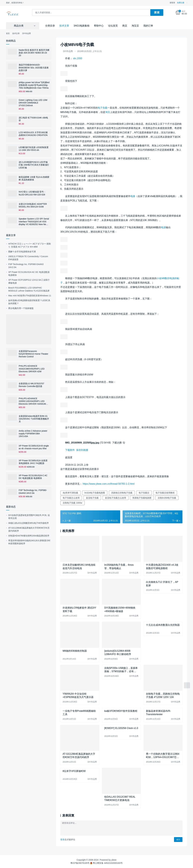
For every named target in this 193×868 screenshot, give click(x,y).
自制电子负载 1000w (72, 503)
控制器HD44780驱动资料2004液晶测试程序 (29, 535)
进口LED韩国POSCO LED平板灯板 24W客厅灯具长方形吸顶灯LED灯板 (34, 165)
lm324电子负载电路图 (95, 492)
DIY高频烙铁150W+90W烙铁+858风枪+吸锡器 (120, 609)
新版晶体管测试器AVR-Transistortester (158, 712)
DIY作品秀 (68, 51)
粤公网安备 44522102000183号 (106, 863)
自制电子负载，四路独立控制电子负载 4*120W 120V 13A (163, 695)
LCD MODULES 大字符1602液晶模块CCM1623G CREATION (33, 134)
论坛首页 (113, 25)
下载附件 (70, 450)
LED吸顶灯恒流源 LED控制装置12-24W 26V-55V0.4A (34, 148)
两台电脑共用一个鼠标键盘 (21, 308)
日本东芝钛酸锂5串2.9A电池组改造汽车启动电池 (79, 566)
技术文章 (64, 25)
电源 (163, 227)
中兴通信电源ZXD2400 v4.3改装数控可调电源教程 (162, 566)
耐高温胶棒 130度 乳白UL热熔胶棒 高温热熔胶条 (34, 178)
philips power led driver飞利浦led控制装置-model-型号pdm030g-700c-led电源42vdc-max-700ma (34, 85)
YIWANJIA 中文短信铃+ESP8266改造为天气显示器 (78, 695)
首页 (8, 33)
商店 (125, 25)
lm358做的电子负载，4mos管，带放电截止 (119, 566)
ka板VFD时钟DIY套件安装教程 (121, 711)
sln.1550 (78, 58)
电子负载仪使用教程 (165, 492)
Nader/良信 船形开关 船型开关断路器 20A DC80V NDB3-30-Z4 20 (34, 52)
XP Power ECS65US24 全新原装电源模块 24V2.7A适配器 (33, 462)
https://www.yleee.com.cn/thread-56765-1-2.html (108, 483)
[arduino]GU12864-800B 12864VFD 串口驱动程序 (118, 652)
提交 (178, 839)
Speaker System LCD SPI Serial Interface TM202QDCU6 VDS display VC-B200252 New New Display (34, 221)
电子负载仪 (144, 492)
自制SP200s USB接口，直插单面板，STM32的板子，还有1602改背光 (121, 670)
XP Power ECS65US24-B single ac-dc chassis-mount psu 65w (34, 447)
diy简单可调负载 (70, 492)
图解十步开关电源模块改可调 (22, 251)
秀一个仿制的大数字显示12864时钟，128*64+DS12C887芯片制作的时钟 (163, 755)
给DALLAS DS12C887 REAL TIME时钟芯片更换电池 (120, 798)
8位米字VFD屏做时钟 (74, 771)
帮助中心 (99, 25)
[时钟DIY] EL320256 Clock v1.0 (121, 728)
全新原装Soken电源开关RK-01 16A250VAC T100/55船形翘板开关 (34, 418)
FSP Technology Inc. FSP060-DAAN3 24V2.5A (33, 491)
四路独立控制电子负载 (122, 492)
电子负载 (103, 108)
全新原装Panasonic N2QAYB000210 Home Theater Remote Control (33, 354)
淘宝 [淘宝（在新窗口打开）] (108, 112)
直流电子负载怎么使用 (115, 498)
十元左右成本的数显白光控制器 (163, 625)
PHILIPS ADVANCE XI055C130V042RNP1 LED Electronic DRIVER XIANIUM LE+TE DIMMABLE (32, 401)
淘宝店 (135, 25)
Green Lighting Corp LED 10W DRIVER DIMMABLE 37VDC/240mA (33, 102)
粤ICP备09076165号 (80, 863)
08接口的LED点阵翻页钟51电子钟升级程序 (28, 523)
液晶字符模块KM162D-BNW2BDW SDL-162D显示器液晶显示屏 (34, 67)
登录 (62, 839)
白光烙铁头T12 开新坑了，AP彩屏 (162, 584)
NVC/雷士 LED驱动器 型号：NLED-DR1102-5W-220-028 (32, 193)
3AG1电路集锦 (81, 25)
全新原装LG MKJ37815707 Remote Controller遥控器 (31, 385)
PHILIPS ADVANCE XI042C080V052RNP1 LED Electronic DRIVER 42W (32, 368)
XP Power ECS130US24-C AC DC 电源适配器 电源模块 (33, 476)
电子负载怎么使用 (71, 498)
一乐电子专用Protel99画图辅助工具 (79, 712)
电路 (133, 196)
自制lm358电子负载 (167, 498)
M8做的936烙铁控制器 (75, 651)
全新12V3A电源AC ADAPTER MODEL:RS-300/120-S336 (33, 205)
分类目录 (50, 25)
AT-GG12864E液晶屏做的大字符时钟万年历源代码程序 (79, 755)
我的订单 (148, 25)
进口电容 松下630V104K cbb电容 (33, 119)
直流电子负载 (92, 498)
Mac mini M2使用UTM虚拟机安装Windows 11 (30, 295)
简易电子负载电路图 (142, 498)
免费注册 (181, 3)
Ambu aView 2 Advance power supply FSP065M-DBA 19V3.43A (33, 433)
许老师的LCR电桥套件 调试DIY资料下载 (79, 609)
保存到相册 (82, 450)
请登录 (172, 3)
